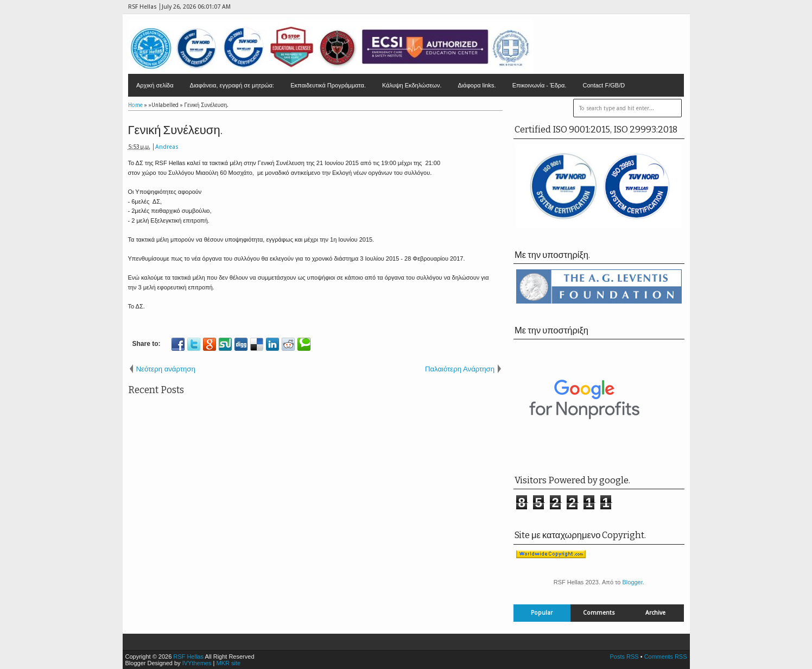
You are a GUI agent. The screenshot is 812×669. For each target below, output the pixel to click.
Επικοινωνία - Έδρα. (540, 85)
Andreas (167, 147)
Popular (542, 613)
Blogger (632, 582)
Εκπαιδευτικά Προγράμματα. (328, 85)
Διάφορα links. (477, 85)
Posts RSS (624, 657)
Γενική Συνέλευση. (175, 130)
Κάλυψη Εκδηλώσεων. (412, 85)
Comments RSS (666, 657)
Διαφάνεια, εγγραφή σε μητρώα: (232, 85)
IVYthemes (197, 663)
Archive (655, 613)
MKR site (228, 663)
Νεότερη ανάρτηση (166, 369)
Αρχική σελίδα (155, 85)
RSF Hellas (188, 657)
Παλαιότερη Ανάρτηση (460, 369)
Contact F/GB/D (604, 85)
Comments (599, 613)
